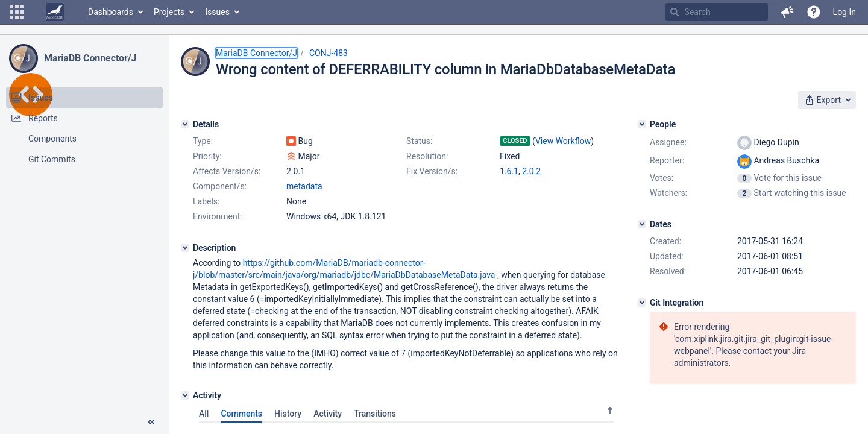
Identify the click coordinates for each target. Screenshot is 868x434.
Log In (844, 12)
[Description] (185, 248)
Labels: (206, 201)
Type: (203, 141)
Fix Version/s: (432, 171)
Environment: (218, 216)
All (204, 414)
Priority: (207, 156)
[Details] (185, 124)
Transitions (375, 414)
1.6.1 (509, 171)
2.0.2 (531, 171)
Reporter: (667, 160)
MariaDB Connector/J (90, 58)
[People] (642, 124)
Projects (169, 12)
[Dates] (642, 224)
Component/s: (220, 186)
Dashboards (111, 12)
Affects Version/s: (227, 171)
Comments (241, 414)
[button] (17, 12)
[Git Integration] (642, 303)
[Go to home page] (55, 12)
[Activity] (185, 395)
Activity (328, 414)
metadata (304, 186)
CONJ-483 (329, 53)
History (288, 414)
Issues (217, 12)
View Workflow (563, 141)
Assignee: (668, 142)
